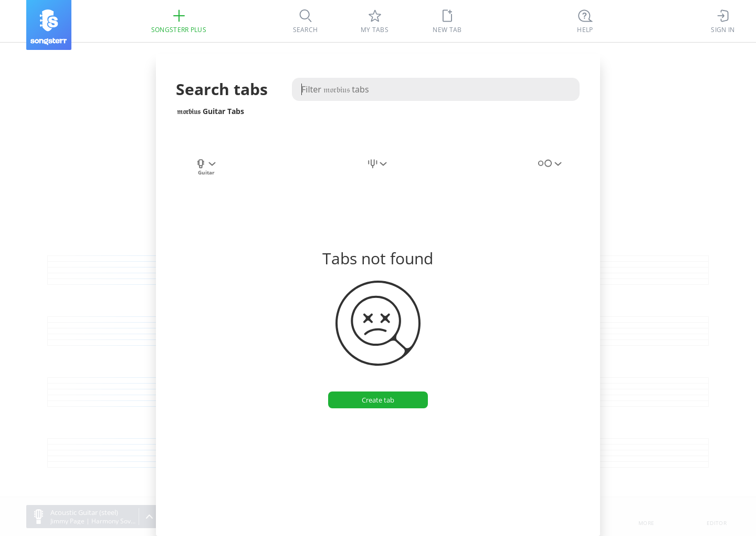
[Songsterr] (49, 25)
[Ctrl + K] (585, 21)
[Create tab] (378, 400)
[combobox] (206, 170)
